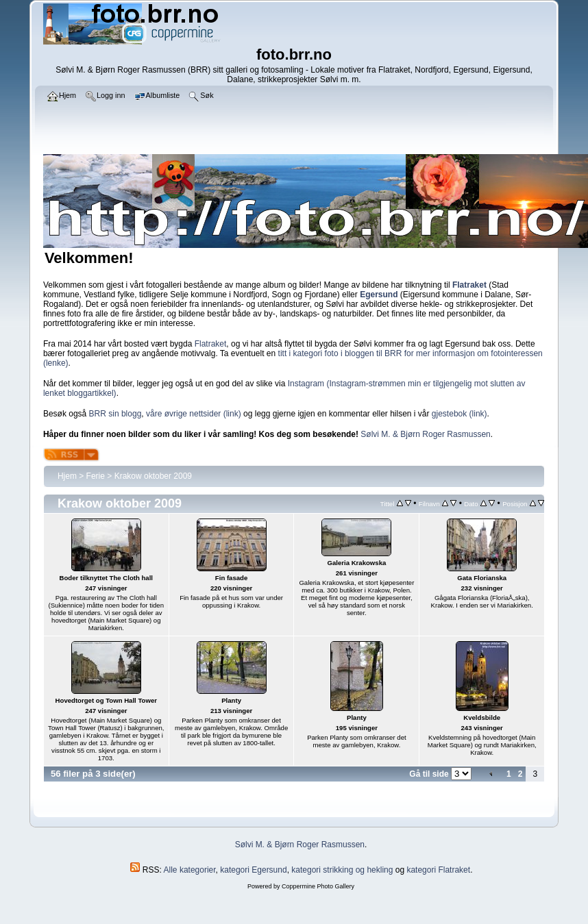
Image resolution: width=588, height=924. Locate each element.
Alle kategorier (190, 870)
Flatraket (211, 344)
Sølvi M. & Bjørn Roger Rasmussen (425, 434)
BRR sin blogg (115, 414)
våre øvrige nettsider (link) (194, 414)
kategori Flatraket (438, 870)
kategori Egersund (253, 870)
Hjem (67, 476)
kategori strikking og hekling (342, 870)
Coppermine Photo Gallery (318, 886)
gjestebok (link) (460, 414)
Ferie (96, 476)
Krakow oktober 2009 (153, 476)
